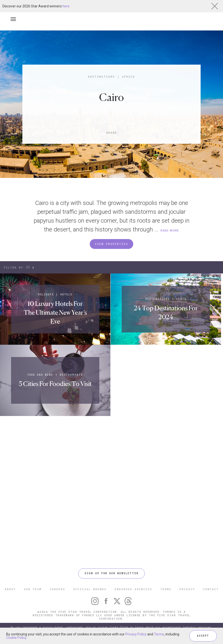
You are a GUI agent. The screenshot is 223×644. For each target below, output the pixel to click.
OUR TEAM (33, 589)
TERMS (166, 589)
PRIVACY (187, 589)
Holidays (46, 294)
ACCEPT (203, 636)
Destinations (101, 77)
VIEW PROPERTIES (111, 244)
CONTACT (211, 589)
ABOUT (10, 589)
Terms (159, 634)
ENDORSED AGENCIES (133, 589)
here (66, 6)
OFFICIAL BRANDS (90, 589)
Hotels (66, 294)
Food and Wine (40, 375)
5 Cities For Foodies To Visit (55, 384)
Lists (181, 299)
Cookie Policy (16, 638)
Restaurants (71, 375)
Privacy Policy (136, 634)
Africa (128, 77)
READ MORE (170, 231)
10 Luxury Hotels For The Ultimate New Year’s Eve (55, 313)
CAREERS (57, 589)
